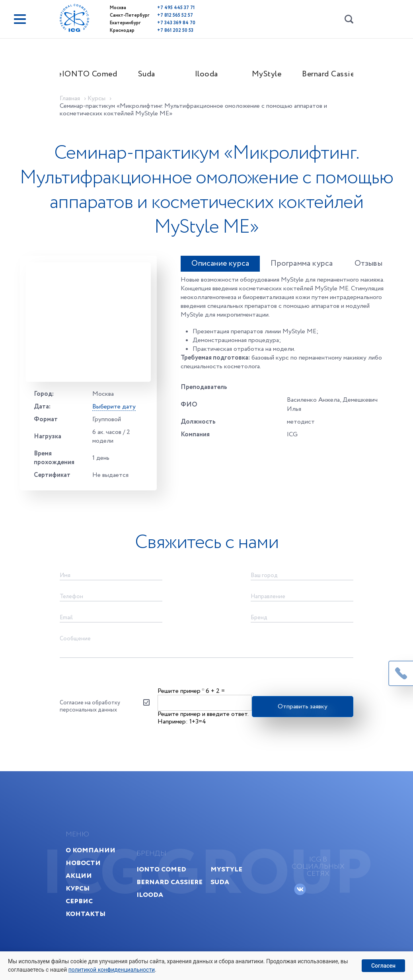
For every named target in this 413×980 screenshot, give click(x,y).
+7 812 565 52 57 (175, 15)
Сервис (79, 901)
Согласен (383, 966)
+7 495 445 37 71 (176, 8)
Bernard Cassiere (328, 74)
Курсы (78, 888)
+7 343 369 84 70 (176, 23)
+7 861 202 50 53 (175, 30)
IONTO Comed (88, 74)
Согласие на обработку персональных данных (90, 706)
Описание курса (220, 263)
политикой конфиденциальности (112, 970)
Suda (147, 74)
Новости (83, 863)
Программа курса (302, 263)
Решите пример (181, 691)
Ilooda (206, 74)
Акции (79, 876)
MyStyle (267, 74)
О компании (91, 850)
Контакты (86, 914)
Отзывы (368, 263)
